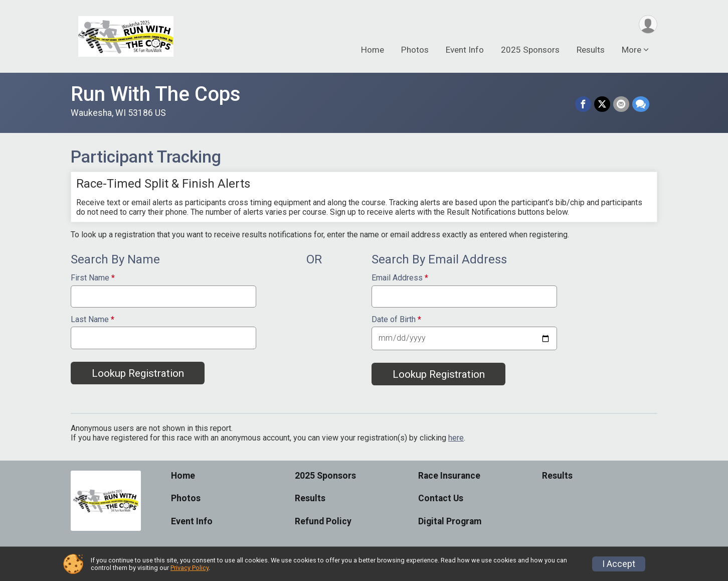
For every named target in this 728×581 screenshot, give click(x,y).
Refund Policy (323, 521)
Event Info (465, 50)
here (456, 438)
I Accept (619, 564)
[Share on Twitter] (602, 104)
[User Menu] (648, 24)
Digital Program (450, 521)
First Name (93, 278)
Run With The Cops (156, 94)
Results (591, 50)
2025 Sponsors (530, 50)
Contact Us (441, 498)
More (631, 50)
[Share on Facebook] (583, 104)
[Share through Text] (641, 104)
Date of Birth (396, 320)
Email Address (400, 278)
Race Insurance (449, 476)
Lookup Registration (138, 373)
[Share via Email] (621, 104)
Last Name (93, 320)
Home (373, 50)
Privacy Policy (190, 568)
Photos (415, 50)
